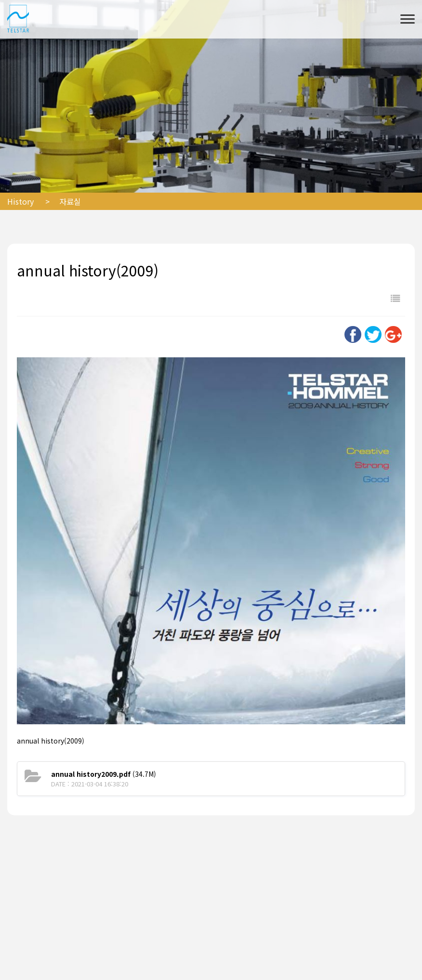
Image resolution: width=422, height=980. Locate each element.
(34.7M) (104, 774)
